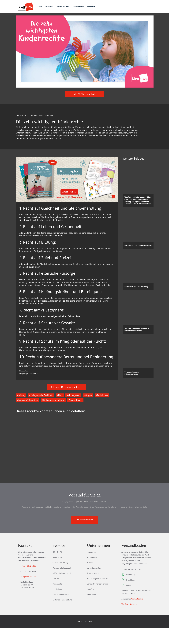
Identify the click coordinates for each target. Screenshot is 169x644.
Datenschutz (58, 573)
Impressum (92, 568)
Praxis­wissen (66, 17)
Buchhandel (57, 600)
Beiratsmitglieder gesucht (98, 595)
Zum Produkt (29, 489)
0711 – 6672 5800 (31, 582)
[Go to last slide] (19, 460)
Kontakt (56, 595)
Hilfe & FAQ (57, 568)
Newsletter (91, 611)
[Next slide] (114, 460)
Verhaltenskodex (94, 584)
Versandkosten (137, 615)
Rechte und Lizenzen (61, 611)
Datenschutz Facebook (62, 584)
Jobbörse (91, 605)
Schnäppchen (88, 7)
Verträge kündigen (129, 620)
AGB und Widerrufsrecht (62, 589)
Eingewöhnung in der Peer (30, 475)
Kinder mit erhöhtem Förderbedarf (62, 476)
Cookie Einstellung (60, 579)
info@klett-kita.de (31, 593)
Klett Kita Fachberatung (62, 616)
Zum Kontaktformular (84, 536)
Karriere (90, 579)
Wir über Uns (92, 573)
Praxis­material (44, 17)
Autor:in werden (94, 589)
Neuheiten (102, 7)
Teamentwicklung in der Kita (100, 475)
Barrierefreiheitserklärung (97, 600)
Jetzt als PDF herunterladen (85, 107)
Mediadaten (57, 605)
